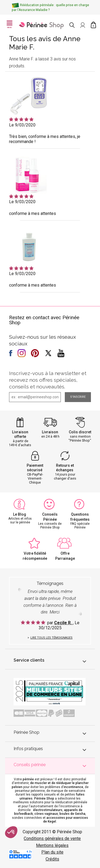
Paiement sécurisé (35, 468)
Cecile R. (63, 623)
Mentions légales (52, 845)
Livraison (50, 432)
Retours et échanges (65, 468)
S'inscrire (78, 397)
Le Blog (20, 514)
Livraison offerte (20, 434)
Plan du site (52, 852)
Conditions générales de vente (52, 838)
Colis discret (80, 432)
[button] (11, 832)
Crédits (52, 859)
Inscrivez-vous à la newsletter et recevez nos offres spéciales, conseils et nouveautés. (48, 380)
